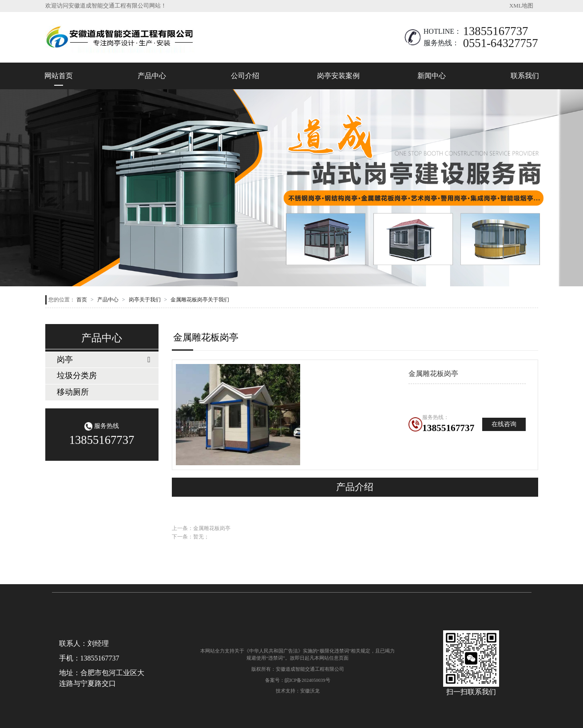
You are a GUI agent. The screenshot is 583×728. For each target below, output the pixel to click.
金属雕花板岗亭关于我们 (200, 300)
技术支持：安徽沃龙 (298, 691)
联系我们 (525, 76)
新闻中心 (432, 76)
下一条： (190, 537)
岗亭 (65, 360)
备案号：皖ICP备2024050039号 (298, 680)
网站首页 (59, 76)
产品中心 (152, 76)
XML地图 (521, 6)
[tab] (102, 360)
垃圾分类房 (77, 376)
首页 (82, 300)
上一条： (201, 528)
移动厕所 (73, 392)
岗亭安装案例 (338, 76)
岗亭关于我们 (145, 300)
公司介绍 (245, 76)
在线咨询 (504, 424)
